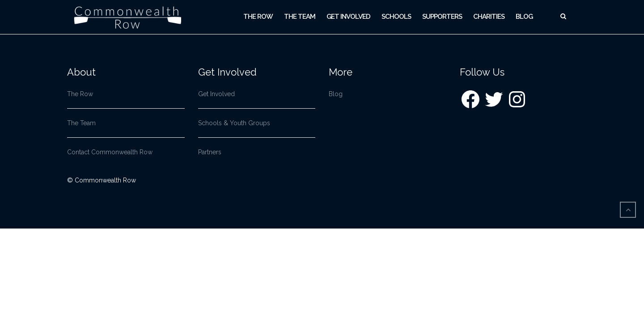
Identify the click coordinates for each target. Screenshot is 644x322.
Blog (524, 17)
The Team (300, 17)
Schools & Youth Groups (234, 123)
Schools (396, 17)
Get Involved (348, 17)
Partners (210, 152)
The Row (258, 17)
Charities (489, 17)
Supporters (442, 17)
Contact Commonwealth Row (110, 152)
